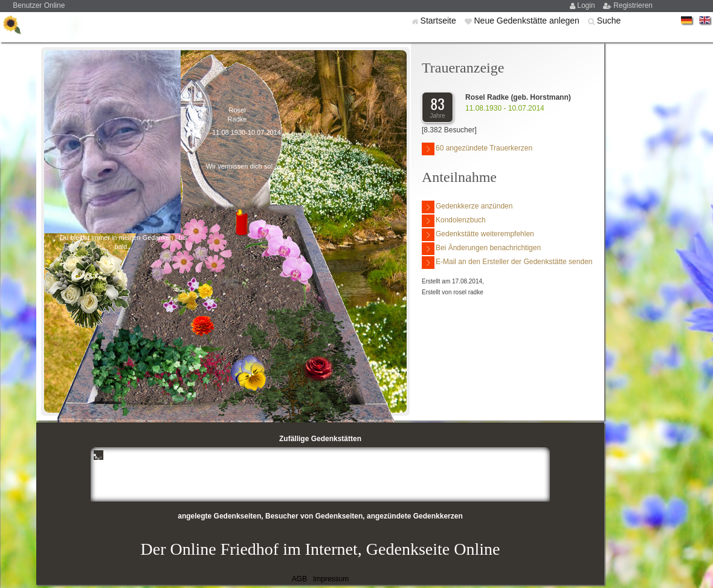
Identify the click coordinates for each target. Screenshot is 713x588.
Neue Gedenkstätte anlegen (527, 21)
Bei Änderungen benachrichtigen (481, 249)
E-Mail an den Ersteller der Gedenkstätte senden (507, 263)
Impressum (331, 579)
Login (587, 5)
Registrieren (633, 5)
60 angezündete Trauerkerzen (477, 149)
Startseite (440, 21)
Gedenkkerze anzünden (467, 207)
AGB (299, 579)
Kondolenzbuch (454, 221)
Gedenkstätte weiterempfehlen (478, 235)
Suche (609, 21)
